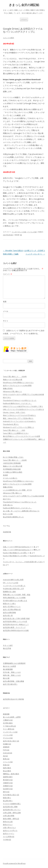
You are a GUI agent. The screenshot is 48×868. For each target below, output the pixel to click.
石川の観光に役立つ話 (11, 795)
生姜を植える (8, 505)
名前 (5, 302)
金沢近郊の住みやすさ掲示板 (13, 699)
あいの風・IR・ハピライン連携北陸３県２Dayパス (21, 511)
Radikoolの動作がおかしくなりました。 (18, 403)
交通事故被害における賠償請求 (14, 663)
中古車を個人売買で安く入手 (13, 589)
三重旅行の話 (8, 720)
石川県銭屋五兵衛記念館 (12, 469)
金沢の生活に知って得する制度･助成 (16, 618)
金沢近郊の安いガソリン (12, 810)
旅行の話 (6, 792)
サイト (6, 321)
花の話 (5, 756)
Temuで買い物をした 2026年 (15, 376)
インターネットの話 (19, 232)
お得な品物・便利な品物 (12, 813)
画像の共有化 (8, 388)
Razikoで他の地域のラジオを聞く (15, 553)
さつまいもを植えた (10, 478)
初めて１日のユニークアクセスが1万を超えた (19, 415)
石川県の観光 (8, 723)
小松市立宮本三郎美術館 (12, 463)
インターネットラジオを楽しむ (14, 586)
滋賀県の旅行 (8, 777)
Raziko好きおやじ (36, 556)
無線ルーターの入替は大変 (13, 379)
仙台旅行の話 (8, 789)
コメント (8, 274)
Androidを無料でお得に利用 (13, 580)
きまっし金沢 (8, 645)
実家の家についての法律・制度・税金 (17, 595)
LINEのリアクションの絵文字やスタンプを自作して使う (23, 406)
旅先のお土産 (8, 822)
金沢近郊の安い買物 (10, 807)
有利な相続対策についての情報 (14, 598)
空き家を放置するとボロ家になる (15, 601)
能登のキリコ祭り (9, 604)
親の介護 (6, 678)
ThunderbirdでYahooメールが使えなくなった (20, 400)
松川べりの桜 (8, 514)
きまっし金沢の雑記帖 (24, 5)
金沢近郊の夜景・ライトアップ (14, 627)
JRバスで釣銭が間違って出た (13, 457)
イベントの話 (8, 762)
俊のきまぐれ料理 (9, 666)
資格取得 (6, 747)
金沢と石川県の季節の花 (12, 609)
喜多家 (5, 475)
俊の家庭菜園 (8, 669)
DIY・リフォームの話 (11, 583)
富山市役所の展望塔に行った (13, 517)
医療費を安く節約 (9, 592)
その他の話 (7, 839)
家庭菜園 (6, 714)
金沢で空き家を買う (10, 684)
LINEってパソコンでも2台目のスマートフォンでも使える (23, 409)
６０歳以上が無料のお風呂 (13, 472)
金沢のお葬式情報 (9, 612)
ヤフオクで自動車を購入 (12, 804)
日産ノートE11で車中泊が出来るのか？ (17, 547)
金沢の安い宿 (8, 615)
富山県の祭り (8, 801)
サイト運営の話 (9, 729)
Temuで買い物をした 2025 (14, 430)
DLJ (4, 565)
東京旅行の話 (8, 780)
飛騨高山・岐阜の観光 (11, 774)
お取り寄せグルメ (9, 828)
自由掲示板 (7, 532)
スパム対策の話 (9, 837)
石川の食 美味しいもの (12, 672)
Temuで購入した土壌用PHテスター (16, 433)
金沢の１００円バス (10, 831)
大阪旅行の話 (8, 783)
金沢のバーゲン (9, 834)
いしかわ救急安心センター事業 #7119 (17, 490)
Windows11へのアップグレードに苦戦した (19, 427)
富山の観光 (7, 771)
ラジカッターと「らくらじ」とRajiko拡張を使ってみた (23, 562)
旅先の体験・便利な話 (11, 819)
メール (6, 311)
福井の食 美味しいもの (12, 675)
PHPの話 (6, 750)
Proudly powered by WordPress (14, 863)
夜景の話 (6, 759)
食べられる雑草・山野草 (12, 717)
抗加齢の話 (7, 744)
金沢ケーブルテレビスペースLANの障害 (17, 385)
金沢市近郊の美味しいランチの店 (15, 621)
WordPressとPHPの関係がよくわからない (18, 382)
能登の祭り (7, 798)
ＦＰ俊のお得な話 (9, 726)
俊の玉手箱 (7, 648)
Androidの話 (8, 753)
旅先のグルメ (8, 825)
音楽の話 (6, 765)
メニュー (24, 19)
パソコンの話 (32, 232)
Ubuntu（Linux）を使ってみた (14, 412)
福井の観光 (7, 768)
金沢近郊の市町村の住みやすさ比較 (16, 630)
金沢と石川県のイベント (12, 607)
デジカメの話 (8, 738)
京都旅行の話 (8, 786)
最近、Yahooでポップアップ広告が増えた (18, 418)
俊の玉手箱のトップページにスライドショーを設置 (21, 436)
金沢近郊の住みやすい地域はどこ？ (16, 624)
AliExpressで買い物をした (12, 391)
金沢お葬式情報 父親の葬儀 (13, 681)
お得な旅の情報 (9, 816)
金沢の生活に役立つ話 (11, 741)
